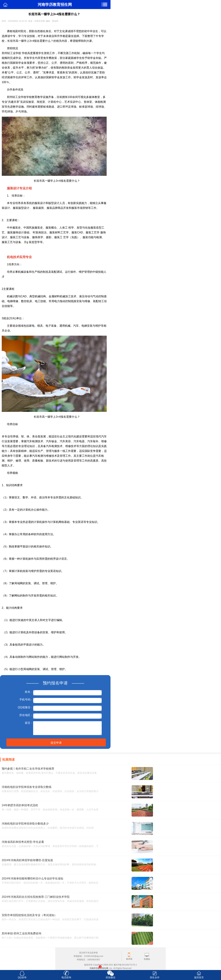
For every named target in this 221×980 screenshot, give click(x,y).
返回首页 (199, 977)
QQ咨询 (22, 977)
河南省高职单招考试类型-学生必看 (23, 842)
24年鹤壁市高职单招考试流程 (20, 805)
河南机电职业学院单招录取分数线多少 (25, 824)
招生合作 (155, 977)
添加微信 (110, 977)
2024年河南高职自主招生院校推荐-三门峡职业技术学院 (36, 897)
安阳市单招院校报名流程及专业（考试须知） (29, 915)
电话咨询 (66, 977)
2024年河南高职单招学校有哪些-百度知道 (27, 860)
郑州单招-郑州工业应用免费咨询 (21, 933)
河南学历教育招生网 (99, 968)
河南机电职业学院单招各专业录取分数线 (27, 787)
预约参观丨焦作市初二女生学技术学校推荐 (28, 769)
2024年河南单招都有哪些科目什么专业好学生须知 (32, 879)
